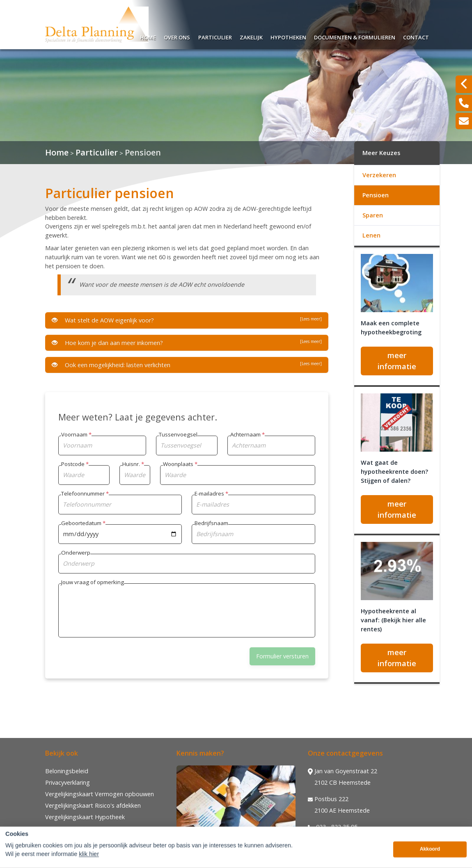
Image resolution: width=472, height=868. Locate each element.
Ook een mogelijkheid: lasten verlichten (187, 365)
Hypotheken (288, 36)
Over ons (177, 36)
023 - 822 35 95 (333, 827)
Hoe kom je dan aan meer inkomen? (187, 343)
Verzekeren (379, 175)
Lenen (371, 235)
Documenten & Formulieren (355, 36)
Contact (416, 36)
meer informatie (397, 361)
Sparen (373, 215)
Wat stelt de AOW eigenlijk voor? (187, 320)
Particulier (215, 36)
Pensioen (143, 152)
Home (148, 36)
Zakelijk (251, 36)
